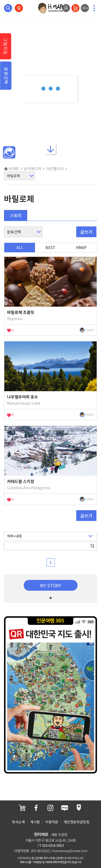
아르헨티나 (55, 169)
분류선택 (6, 76)
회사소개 (18, 822)
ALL (20, 247)
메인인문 (9, 153)
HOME (11, 169)
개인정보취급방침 (76, 822)
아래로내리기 (51, 149)
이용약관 (52, 822)
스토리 (16, 215)
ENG (85, 8)
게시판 (35, 822)
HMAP (81, 247)
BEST (50, 247)
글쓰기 (86, 232)
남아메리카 (32, 169)
